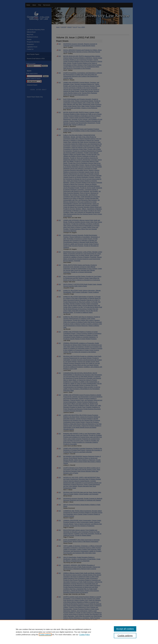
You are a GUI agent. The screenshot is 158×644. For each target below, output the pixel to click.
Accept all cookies (125, 629)
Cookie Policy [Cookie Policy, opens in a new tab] (85, 635)
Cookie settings (45, 635)
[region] (79, 632)
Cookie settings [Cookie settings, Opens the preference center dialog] (125, 636)
